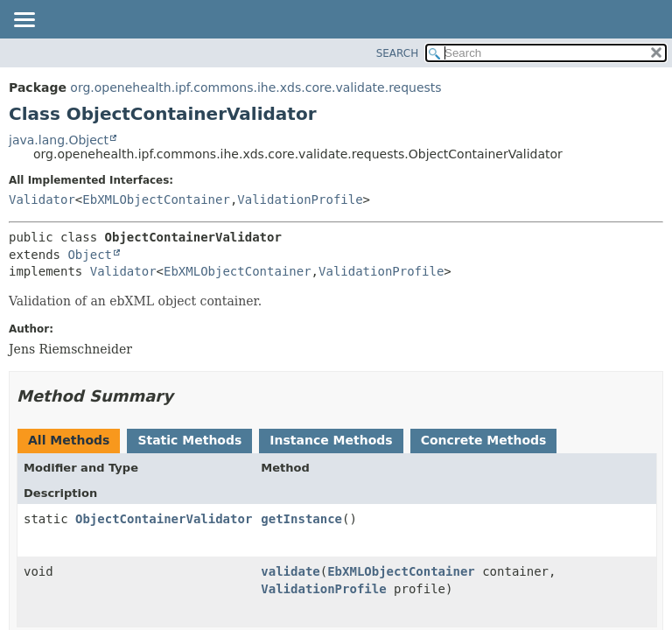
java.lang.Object (59, 140)
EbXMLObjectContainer (156, 199)
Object (90, 255)
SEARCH (398, 53)
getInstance (301, 519)
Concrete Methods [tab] (484, 440)
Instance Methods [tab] (331, 440)
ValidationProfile (300, 199)
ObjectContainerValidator (164, 519)
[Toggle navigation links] (24, 21)
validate (290, 571)
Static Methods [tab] (189, 440)
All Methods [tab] (69, 440)
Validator (42, 199)
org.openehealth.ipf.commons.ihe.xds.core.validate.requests (255, 87)
